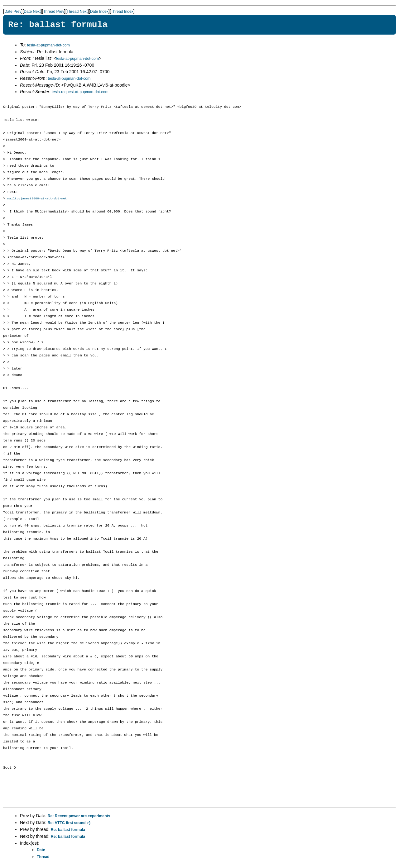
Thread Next (77, 12)
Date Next (32, 12)
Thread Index (122, 12)
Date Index (99, 12)
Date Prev (13, 12)
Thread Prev (53, 12)
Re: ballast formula (68, 830)
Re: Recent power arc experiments (79, 816)
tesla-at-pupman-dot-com (48, 45)
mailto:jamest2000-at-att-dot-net (37, 199)
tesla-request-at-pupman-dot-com (80, 92)
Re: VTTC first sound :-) (69, 823)
